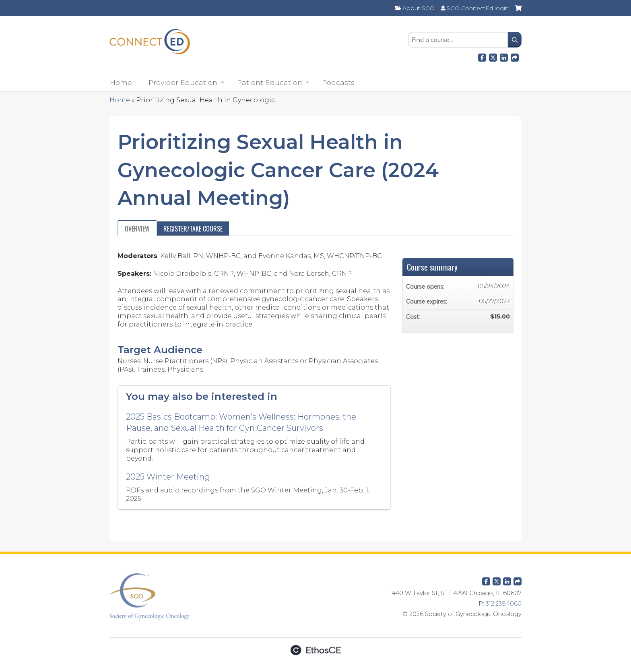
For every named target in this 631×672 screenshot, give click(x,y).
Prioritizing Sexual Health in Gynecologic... (207, 100)
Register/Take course (193, 229)
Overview (137, 229)
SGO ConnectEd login (478, 8)
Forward (515, 56)
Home (121, 82)
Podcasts (338, 82)
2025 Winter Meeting (168, 477)
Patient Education (270, 82)
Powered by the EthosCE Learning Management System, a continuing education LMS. (315, 650)
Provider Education (183, 82)
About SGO (419, 8)
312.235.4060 (504, 604)
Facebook (482, 56)
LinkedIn (504, 56)
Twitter (497, 580)
